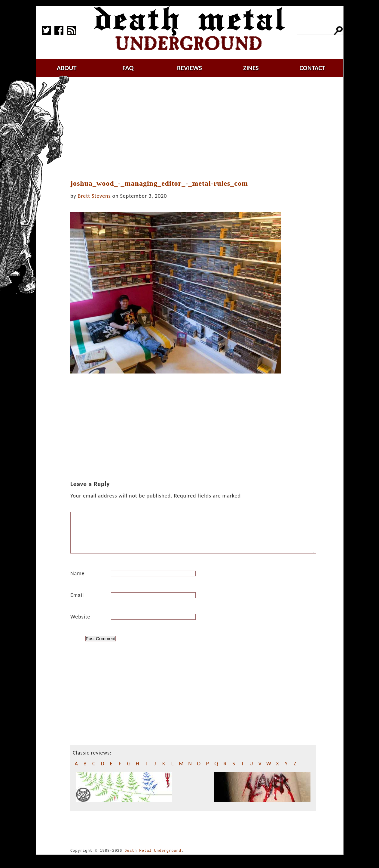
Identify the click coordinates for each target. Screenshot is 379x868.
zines (251, 68)
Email (77, 602)
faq (128, 68)
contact (312, 68)
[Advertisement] (197, 129)
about (67, 68)
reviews (189, 68)
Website (80, 624)
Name (78, 581)
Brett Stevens (94, 196)
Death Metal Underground (153, 858)
